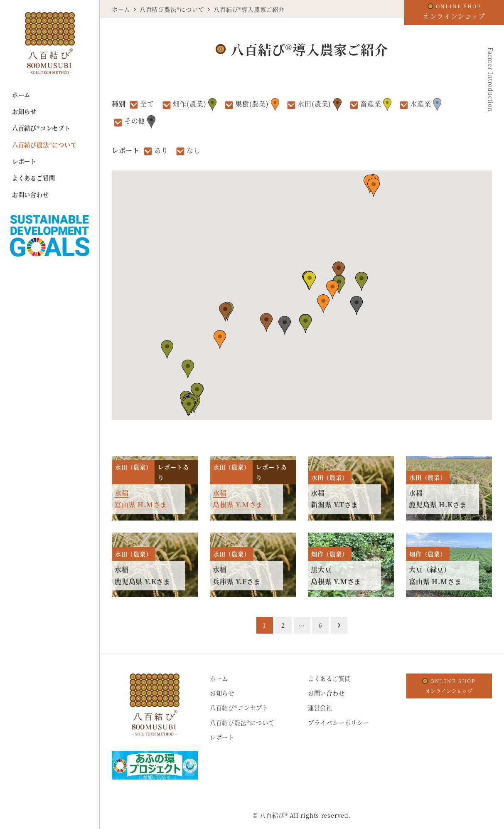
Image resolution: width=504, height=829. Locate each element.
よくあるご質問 (329, 678)
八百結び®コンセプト (239, 708)
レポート (222, 737)
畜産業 (376, 105)
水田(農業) (320, 105)
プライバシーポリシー (339, 723)
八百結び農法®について (242, 723)
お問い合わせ (326, 693)
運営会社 (320, 708)
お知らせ (222, 693)
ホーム (219, 678)
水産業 (426, 105)
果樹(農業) (257, 105)
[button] (305, 324)
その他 (140, 122)
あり (161, 150)
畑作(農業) (195, 105)
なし (194, 150)
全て (147, 104)
